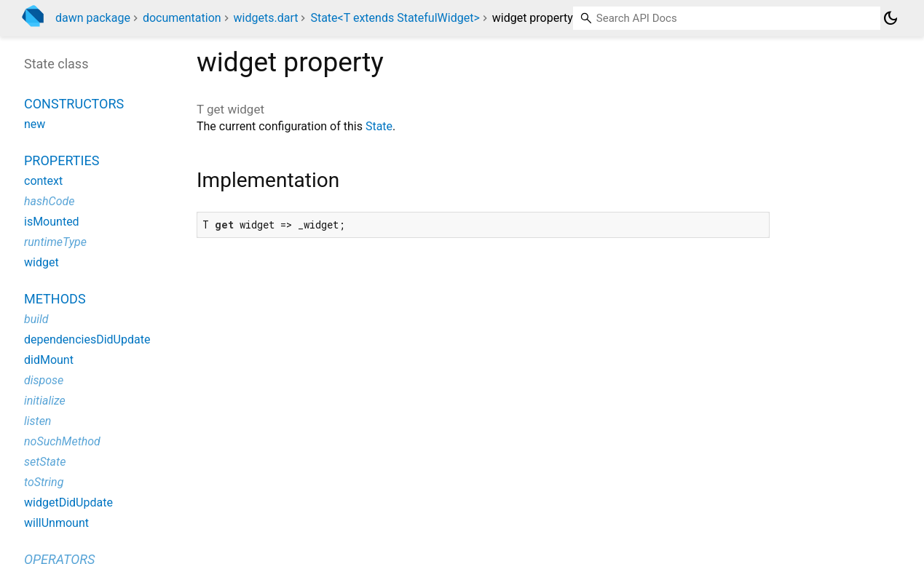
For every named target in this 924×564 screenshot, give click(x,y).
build (36, 319)
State (379, 126)
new (35, 124)
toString (44, 482)
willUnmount (56, 523)
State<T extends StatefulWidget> (395, 18)
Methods (55, 299)
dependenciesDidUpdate (87, 339)
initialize (45, 401)
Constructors (74, 104)
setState (45, 462)
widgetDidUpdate (68, 503)
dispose (44, 380)
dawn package (93, 18)
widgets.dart (266, 18)
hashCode (49, 201)
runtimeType (55, 242)
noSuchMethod (62, 441)
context (43, 181)
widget (42, 262)
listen (37, 421)
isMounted (52, 222)
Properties (62, 160)
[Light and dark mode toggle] (891, 18)
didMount (49, 360)
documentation (182, 18)
